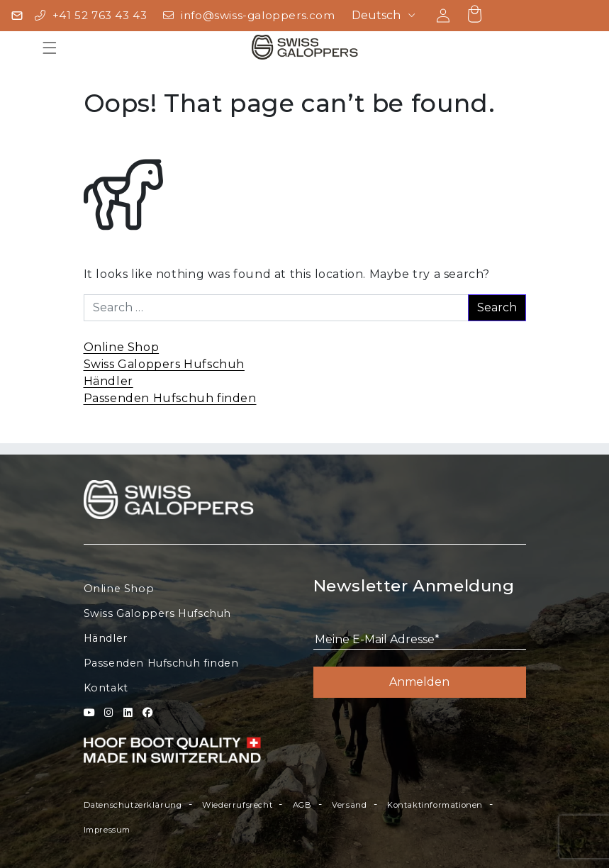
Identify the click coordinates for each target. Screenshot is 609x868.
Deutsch (376, 15)
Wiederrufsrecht (237, 805)
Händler (108, 381)
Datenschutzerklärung (133, 805)
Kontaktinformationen (435, 805)
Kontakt (106, 688)
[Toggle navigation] (50, 47)
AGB (302, 805)
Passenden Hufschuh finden (170, 398)
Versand (349, 805)
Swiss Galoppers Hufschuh (164, 364)
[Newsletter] (17, 16)
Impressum (107, 830)
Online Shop (122, 347)
